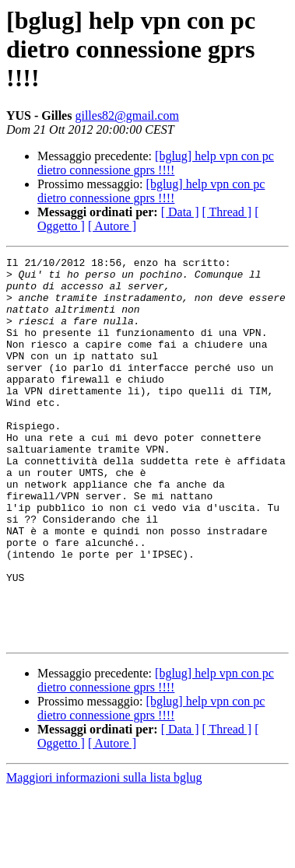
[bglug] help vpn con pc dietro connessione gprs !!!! (156, 163)
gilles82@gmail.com (126, 115)
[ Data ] (180, 212)
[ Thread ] (227, 212)
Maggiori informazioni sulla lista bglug (104, 854)
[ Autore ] (112, 226)
